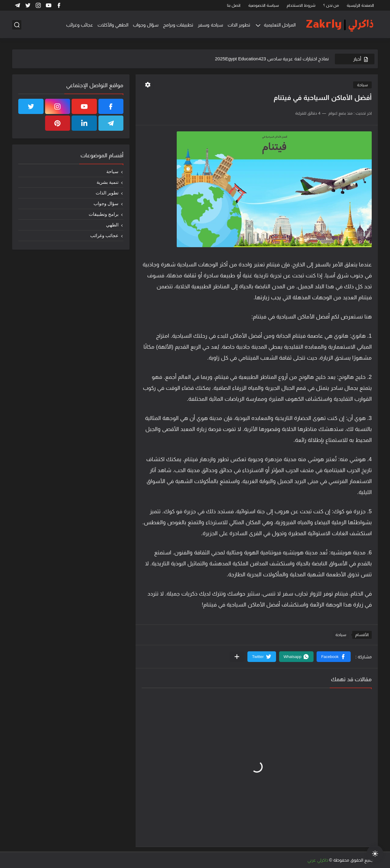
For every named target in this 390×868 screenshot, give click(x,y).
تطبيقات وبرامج (178, 25)
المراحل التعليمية (280, 25)
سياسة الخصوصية (264, 5)
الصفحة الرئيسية (360, 5)
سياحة (362, 85)
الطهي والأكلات (113, 25)
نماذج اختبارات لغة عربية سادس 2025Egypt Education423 (272, 59)
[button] (334, 657)
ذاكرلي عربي (318, 860)
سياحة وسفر (210, 25)
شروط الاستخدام (301, 5)
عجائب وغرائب (80, 25)
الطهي (112, 225)
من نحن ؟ (331, 5)
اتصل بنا (234, 5)
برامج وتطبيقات (104, 214)
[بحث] (17, 25)
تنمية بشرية (108, 182)
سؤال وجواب (146, 25)
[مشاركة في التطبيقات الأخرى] (237, 657)
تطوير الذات (239, 25)
